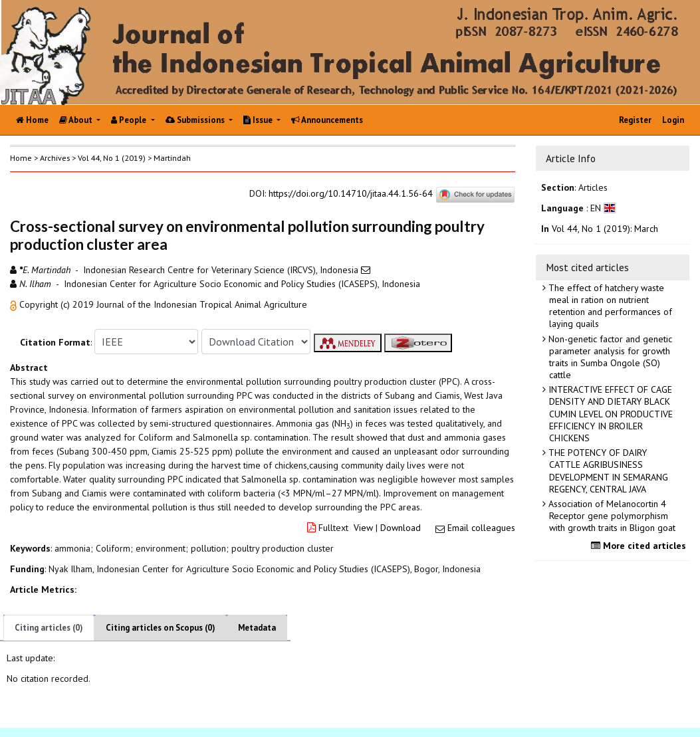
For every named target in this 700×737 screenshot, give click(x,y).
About (77, 120)
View (363, 528)
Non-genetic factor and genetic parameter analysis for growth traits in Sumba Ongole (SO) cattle (609, 357)
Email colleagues (481, 528)
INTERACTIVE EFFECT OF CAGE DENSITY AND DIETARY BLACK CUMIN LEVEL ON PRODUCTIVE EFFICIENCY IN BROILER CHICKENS (609, 414)
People (130, 120)
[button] (15, 304)
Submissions (196, 120)
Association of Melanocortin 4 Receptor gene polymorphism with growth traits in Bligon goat (611, 516)
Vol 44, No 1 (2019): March (605, 229)
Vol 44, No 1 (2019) (112, 158)
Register (635, 120)
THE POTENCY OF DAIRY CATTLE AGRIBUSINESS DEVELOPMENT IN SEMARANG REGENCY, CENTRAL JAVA (607, 471)
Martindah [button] (172, 158)
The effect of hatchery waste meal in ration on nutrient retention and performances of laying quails (609, 306)
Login (673, 120)
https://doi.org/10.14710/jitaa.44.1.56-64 (351, 193)
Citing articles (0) (49, 628)
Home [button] (21, 158)
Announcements (327, 120)
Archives (55, 158)
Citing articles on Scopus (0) (161, 628)
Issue (259, 120)
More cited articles (640, 546)
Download (401, 528)
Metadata (257, 628)
